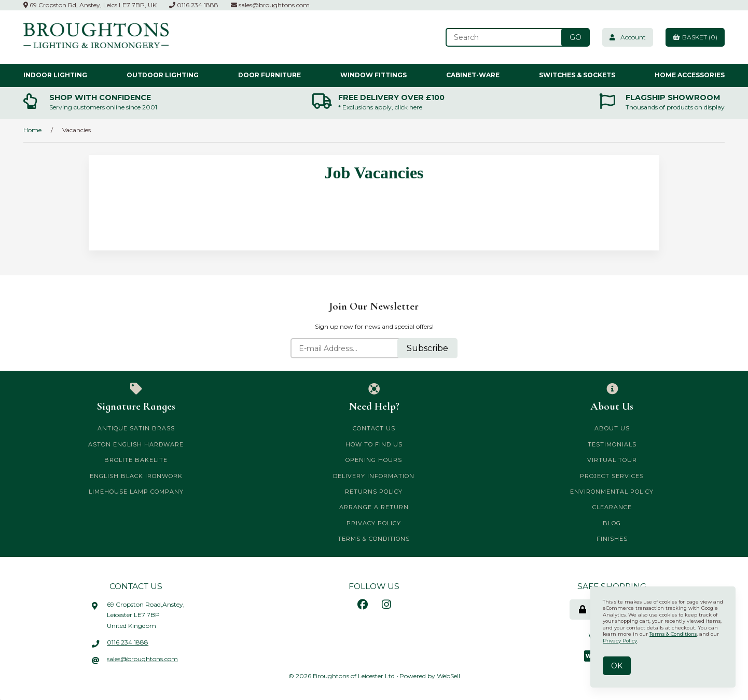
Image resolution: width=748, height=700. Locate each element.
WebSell (448, 676)
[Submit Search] (576, 37)
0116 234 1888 (194, 5)
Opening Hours (374, 460)
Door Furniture (269, 75)
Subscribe (427, 348)
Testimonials (612, 444)
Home (32, 130)
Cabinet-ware (473, 75)
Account (628, 37)
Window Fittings (373, 75)
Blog (612, 523)
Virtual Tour (612, 460)
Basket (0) (695, 37)
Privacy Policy (374, 523)
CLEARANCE (612, 507)
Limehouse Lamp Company (136, 492)
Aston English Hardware (136, 444)
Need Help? (374, 398)
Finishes (612, 539)
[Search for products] (505, 37)
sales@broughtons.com (270, 5)
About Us (612, 398)
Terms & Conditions (374, 539)
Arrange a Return (374, 507)
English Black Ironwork (136, 476)
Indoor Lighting (55, 75)
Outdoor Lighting (163, 75)
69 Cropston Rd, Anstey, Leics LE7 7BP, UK (90, 5)
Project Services (612, 476)
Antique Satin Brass (136, 428)
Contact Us (374, 428)
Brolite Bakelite (136, 460)
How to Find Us (374, 444)
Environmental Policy (612, 492)
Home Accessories (690, 75)
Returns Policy (374, 492)
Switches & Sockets (577, 75)
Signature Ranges (136, 398)
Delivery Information (374, 476)
